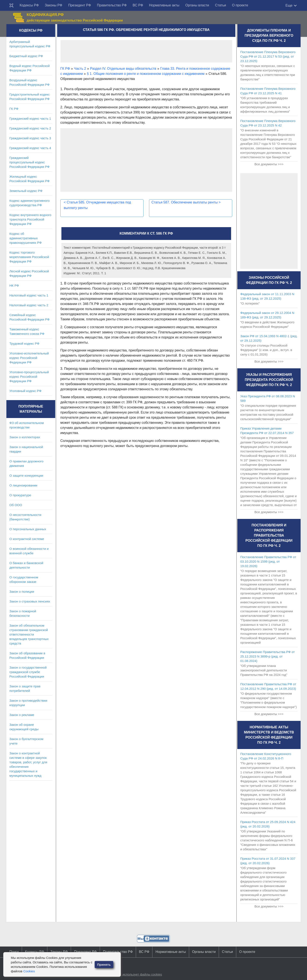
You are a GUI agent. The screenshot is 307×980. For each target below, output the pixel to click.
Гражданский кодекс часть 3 (30, 138)
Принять (104, 965)
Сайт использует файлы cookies (138, 974)
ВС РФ (138, 5)
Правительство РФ (112, 5)
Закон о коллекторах (25, 437)
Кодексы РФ (29, 5)
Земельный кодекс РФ (26, 191)
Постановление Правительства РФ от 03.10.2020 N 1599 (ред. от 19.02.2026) (268, 561)
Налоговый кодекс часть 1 (29, 295)
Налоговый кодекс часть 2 (29, 305)
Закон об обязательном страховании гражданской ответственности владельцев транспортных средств (29, 634)
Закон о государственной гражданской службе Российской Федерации (28, 672)
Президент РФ (80, 5)
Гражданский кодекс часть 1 (30, 118)
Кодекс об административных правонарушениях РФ (25, 238)
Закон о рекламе (22, 715)
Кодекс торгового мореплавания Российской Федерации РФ (29, 257)
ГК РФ (14, 109)
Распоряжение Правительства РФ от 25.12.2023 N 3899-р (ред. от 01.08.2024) (268, 656)
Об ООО (16, 505)
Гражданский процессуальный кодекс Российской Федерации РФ (30, 162)
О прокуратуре (20, 495)
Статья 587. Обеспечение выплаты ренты (186, 202)
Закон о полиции (22, 592)
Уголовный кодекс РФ (25, 391)
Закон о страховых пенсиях (30, 601)
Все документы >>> (269, 164)
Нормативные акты (164, 5)
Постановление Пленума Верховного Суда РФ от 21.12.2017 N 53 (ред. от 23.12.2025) (268, 56)
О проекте (240, 5)
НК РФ (14, 285)
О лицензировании (23, 485)
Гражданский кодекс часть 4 (30, 148)
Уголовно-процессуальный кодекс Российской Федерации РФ (29, 377)
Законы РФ (54, 5)
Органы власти (197, 5)
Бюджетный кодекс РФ (26, 56)
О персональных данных (28, 529)
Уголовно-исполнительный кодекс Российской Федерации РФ (29, 358)
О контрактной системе (27, 539)
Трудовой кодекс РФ (24, 343)
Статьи (220, 5)
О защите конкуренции (26, 475)
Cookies (29, 971)
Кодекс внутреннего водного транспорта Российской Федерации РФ (30, 219)
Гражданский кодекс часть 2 (30, 128)
